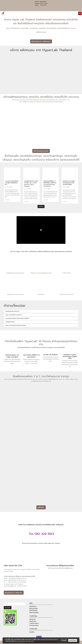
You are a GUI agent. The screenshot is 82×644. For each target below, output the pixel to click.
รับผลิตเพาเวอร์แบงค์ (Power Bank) (15, 273)
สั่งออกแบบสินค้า (34, 613)
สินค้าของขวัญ (34, 609)
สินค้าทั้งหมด (33, 607)
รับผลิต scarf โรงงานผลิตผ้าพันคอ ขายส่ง (41, 273)
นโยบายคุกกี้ (31, 641)
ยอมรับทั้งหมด (73, 640)
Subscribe (8, 608)
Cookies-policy (34, 623)
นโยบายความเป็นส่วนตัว (20, 641)
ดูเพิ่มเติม (8, 200)
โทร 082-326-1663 (41, 534)
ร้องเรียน (32, 632)
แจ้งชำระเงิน (33, 621)
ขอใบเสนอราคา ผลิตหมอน (41, 41)
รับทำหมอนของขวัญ (41, 151)
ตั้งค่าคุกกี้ (64, 640)
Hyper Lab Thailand (17, 584)
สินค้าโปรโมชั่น (33, 611)
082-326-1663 (44, 3)
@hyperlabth (43, 2)
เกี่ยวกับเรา (33, 619)
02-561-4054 (43, 5)
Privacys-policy (34, 625)
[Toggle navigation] (80, 13)
